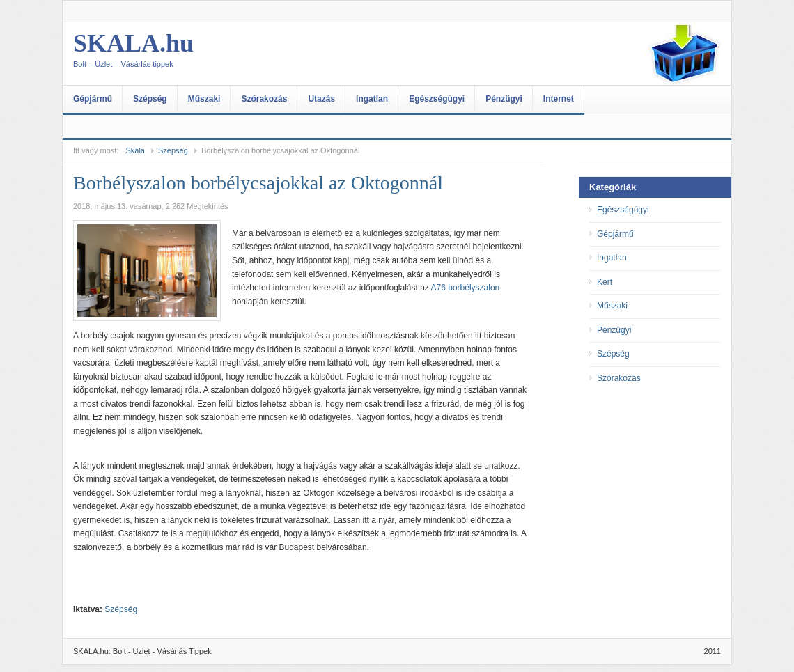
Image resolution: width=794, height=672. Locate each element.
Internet (559, 99)
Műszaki (204, 99)
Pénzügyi (504, 99)
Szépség (150, 99)
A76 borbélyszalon (466, 288)
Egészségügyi (437, 99)
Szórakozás (264, 99)
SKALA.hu (212, 54)
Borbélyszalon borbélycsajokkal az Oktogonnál (258, 183)
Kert (605, 282)
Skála (135, 150)
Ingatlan (372, 99)
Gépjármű (93, 99)
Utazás (321, 99)
